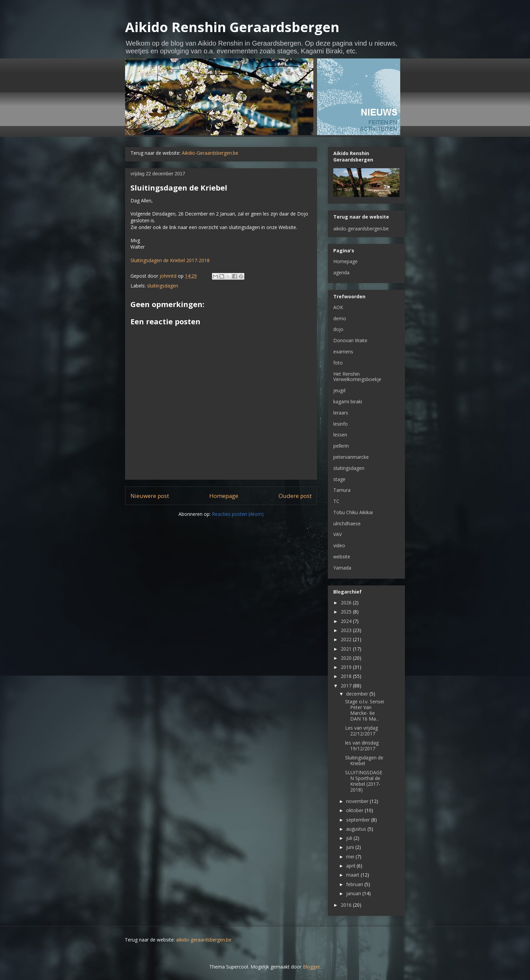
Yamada (342, 568)
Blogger (311, 967)
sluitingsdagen (163, 286)
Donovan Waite (350, 340)
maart (353, 875)
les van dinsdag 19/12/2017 (362, 746)
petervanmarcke (351, 457)
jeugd (339, 390)
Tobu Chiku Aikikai (353, 512)
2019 (347, 667)
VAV (338, 534)
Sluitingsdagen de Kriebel (364, 760)
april (351, 866)
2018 (347, 676)
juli (350, 838)
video (339, 545)
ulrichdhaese (347, 523)
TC (336, 501)
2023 (347, 630)
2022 (347, 639)
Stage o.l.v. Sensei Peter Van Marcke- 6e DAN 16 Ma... (365, 710)
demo (340, 318)
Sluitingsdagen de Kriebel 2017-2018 (170, 260)
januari (354, 893)
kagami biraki (348, 401)
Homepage (224, 496)
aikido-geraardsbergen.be (361, 229)
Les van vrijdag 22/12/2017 (362, 731)
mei (351, 857)
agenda (341, 272)
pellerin (341, 446)
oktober (355, 810)
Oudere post (295, 496)
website (342, 557)
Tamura (342, 490)
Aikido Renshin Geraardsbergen (232, 27)
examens (343, 351)
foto (338, 363)
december (358, 694)
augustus (357, 829)
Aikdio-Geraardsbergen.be (210, 153)
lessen (340, 435)
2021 (347, 649)
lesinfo (341, 424)
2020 (347, 658)
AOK (338, 307)
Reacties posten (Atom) (238, 514)
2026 (347, 602)
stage (339, 479)
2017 (347, 686)
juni (351, 847)
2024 (347, 621)
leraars (341, 413)
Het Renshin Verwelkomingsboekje (357, 377)
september (359, 820)
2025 (347, 612)
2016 (347, 905)
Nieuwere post (150, 496)
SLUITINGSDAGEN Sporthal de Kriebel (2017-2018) (364, 781)
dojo (338, 329)
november (358, 801)
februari (355, 884)
